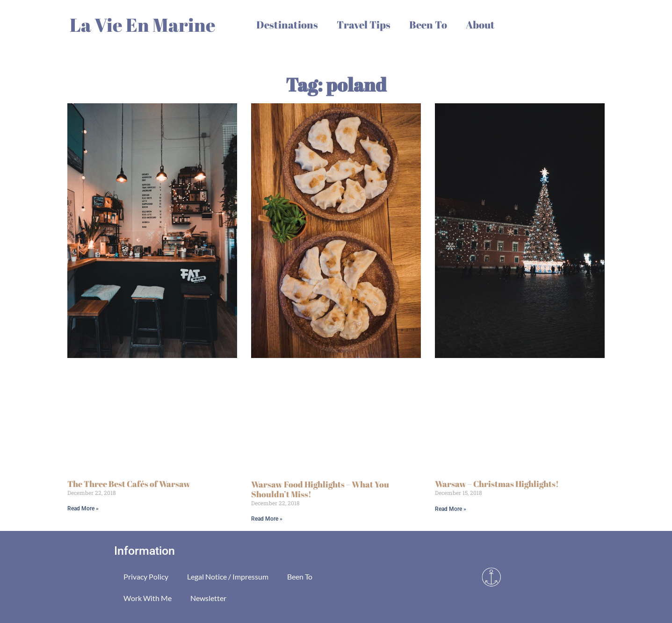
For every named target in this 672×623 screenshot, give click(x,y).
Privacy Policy (146, 576)
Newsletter (208, 598)
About (480, 25)
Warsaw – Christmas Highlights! (497, 484)
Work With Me (148, 598)
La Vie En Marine (143, 25)
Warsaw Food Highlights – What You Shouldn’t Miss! (320, 489)
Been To (428, 25)
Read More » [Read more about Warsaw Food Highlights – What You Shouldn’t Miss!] (267, 519)
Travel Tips (364, 25)
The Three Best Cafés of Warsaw (129, 484)
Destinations (287, 25)
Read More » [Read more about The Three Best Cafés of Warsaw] (83, 508)
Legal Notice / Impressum (228, 576)
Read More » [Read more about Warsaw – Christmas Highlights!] (451, 509)
